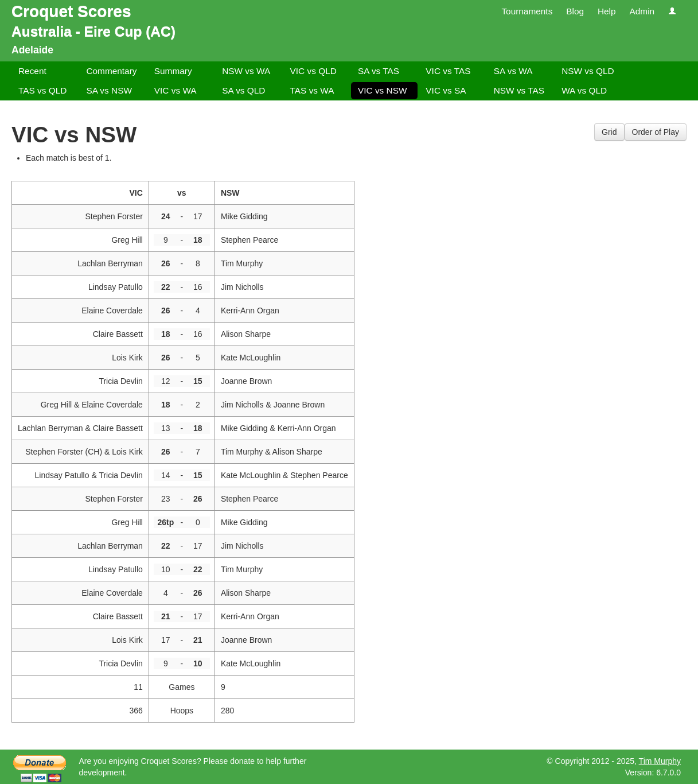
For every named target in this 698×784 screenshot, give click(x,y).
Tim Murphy (660, 761)
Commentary (111, 71)
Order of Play (656, 132)
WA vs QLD (584, 90)
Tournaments (527, 11)
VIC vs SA (446, 90)
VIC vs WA (176, 90)
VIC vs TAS (448, 71)
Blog (575, 11)
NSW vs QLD (588, 71)
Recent (32, 71)
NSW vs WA (246, 71)
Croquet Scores (71, 11)
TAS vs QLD (42, 90)
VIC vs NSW (383, 90)
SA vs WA (513, 71)
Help (607, 11)
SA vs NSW (109, 90)
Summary (173, 71)
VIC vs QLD (313, 71)
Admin (642, 11)
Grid (609, 132)
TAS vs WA (312, 90)
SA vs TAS (379, 71)
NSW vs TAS (519, 90)
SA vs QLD (243, 90)
